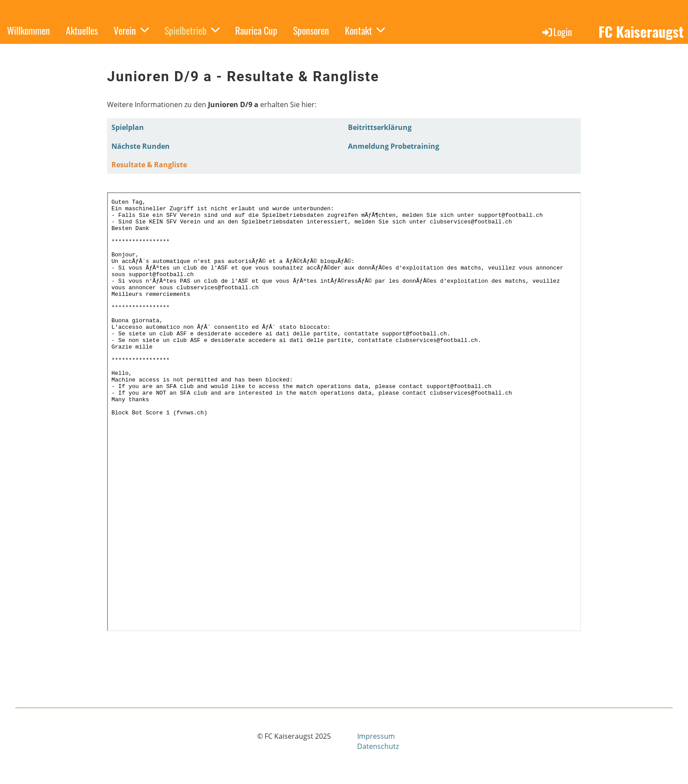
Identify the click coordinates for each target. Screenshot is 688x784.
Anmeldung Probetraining (394, 146)
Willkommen (29, 30)
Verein (131, 30)
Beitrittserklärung (380, 127)
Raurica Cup (256, 30)
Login (557, 32)
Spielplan (128, 127)
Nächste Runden (141, 146)
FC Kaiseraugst (641, 32)
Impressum (376, 736)
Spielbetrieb (192, 30)
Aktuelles (82, 30)
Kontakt (365, 30)
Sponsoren (311, 30)
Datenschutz (378, 746)
